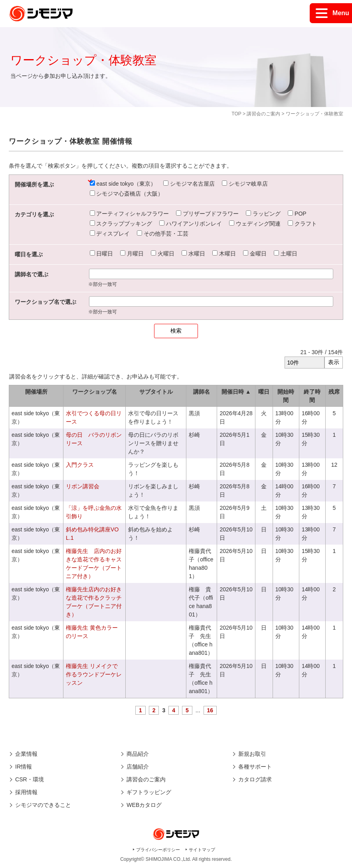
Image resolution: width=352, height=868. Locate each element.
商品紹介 (138, 754)
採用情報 (26, 792)
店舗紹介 (138, 767)
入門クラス (80, 465)
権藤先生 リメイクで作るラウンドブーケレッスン (94, 674)
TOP (236, 114)
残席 (334, 392)
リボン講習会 (83, 486)
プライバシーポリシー (158, 850)
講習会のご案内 (263, 114)
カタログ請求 (255, 779)
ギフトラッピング (149, 792)
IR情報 (24, 767)
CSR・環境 (30, 779)
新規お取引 (252, 754)
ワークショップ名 (95, 392)
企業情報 (26, 754)
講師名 (202, 392)
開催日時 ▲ (236, 392)
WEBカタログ (144, 805)
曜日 (264, 392)
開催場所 (36, 392)
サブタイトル (156, 392)
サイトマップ (202, 850)
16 (210, 710)
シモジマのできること (43, 805)
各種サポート (255, 767)
